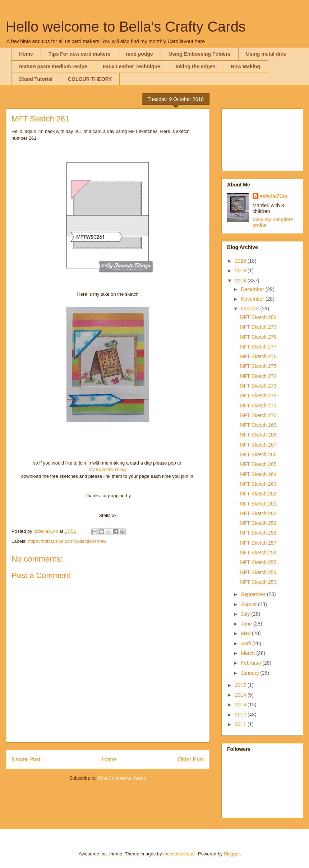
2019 (241, 271)
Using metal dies (266, 54)
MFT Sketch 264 (258, 474)
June (247, 624)
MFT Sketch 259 (258, 523)
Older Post (191, 759)
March (248, 653)
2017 (241, 685)
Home (26, 54)
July (246, 614)
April (246, 643)
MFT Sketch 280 (258, 317)
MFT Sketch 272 (258, 396)
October (250, 309)
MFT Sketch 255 (258, 562)
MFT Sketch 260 (258, 513)
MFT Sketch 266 (258, 454)
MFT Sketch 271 (258, 406)
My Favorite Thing (107, 469)
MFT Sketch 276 (258, 356)
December (253, 289)
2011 (241, 724)
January (250, 673)
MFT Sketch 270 (258, 415)
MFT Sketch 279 (258, 327)
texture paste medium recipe (53, 66)
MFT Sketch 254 (258, 572)
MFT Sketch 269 (258, 425)
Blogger (232, 854)
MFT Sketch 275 (258, 366)
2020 (241, 261)
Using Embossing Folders (200, 54)
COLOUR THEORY (90, 79)
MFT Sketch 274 (258, 376)
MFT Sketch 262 (258, 494)
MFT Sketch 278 (258, 337)
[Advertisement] (262, 138)
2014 (241, 695)
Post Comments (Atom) (122, 778)
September (254, 594)
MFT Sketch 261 (258, 504)
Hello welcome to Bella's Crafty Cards (126, 27)
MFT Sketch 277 (258, 347)
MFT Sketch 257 (258, 543)
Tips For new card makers (79, 54)
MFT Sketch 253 (258, 582)
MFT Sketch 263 (258, 484)
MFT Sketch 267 (258, 445)
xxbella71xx (274, 196)
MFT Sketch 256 (258, 553)
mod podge (139, 54)
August (249, 604)
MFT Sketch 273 (258, 386)
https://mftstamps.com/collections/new (67, 541)
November (253, 299)
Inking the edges (195, 66)
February (252, 663)
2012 (241, 715)
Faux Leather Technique (132, 66)
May (246, 633)
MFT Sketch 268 (258, 435)
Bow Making (245, 66)
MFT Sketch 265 (258, 464)
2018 (241, 281)
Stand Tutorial (36, 79)
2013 (241, 705)
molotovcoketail (179, 854)
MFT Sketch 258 (258, 533)
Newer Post (26, 759)
